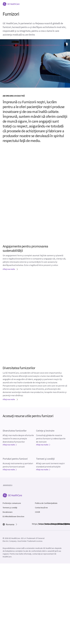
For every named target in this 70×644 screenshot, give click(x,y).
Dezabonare (8, 512)
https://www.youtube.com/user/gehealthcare (59, 524)
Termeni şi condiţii (10, 508)
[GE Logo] (11, 4)
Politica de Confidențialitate (46, 503)
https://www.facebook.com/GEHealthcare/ (34, 524)
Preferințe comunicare (12, 503)
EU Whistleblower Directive (13, 516)
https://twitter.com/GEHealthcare (46, 524)
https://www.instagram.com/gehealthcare (40, 524)
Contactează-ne (41, 508)
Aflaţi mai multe (10, 269)
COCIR (37, 512)
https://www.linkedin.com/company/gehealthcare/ (53, 524)
